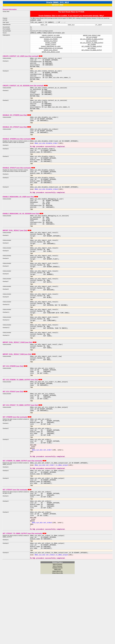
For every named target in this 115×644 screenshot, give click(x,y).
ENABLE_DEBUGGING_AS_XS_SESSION (51, 49)
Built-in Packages (58, 635)
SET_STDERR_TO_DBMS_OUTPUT (92, 47)
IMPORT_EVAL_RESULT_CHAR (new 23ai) (19, 382)
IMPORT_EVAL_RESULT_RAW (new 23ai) (19, 395)
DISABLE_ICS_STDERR (51, 39)
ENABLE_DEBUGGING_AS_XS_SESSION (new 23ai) (23, 235)
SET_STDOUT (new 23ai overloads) (17, 548)
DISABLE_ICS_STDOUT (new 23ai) (17, 137)
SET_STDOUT (92, 49)
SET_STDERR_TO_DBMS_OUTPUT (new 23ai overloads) (24, 515)
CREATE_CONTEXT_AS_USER (51, 36)
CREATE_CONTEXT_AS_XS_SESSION (51, 38)
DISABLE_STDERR (51, 43)
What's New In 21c (58, 640)
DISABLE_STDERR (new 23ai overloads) (19, 150)
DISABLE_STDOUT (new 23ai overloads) (19, 183)
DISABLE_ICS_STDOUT (51, 41)
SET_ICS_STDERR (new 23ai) (15, 408)
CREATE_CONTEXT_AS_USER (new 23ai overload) (23, 57)
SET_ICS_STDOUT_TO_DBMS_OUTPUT (92, 43)
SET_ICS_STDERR (92, 38)
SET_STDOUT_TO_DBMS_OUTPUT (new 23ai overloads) (24, 599)
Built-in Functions (57, 633)
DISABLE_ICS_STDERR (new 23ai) (17, 124)
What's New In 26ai (57, 642)
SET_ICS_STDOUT (92, 41)
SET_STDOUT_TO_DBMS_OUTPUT (92, 50)
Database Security (58, 637)
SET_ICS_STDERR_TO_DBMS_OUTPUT (92, 39)
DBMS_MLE (57, 639)
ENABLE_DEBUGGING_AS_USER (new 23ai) (20, 216)
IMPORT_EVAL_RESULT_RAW (92, 36)
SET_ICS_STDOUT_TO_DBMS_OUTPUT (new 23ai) (22, 451)
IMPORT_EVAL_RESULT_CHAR (51, 52)
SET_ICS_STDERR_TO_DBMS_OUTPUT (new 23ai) (22, 423)
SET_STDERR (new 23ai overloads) (17, 464)
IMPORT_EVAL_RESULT (51, 50)
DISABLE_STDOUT (51, 45)
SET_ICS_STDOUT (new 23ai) (15, 436)
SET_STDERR (92, 45)
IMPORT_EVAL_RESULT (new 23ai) (17, 254)
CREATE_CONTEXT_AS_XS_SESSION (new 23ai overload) (25, 90)
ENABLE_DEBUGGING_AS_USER (51, 47)
